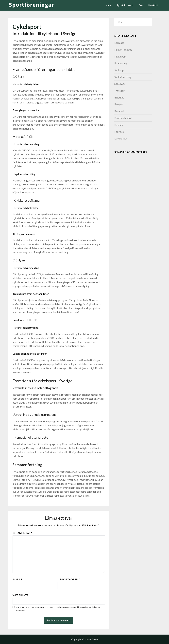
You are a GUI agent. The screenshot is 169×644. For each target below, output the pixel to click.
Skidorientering (123, 77)
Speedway (120, 84)
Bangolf (119, 104)
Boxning (119, 125)
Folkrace (119, 132)
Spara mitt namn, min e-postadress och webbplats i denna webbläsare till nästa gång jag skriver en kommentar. (58, 609)
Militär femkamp (123, 50)
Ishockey (119, 98)
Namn (18, 579)
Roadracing (121, 63)
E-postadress (70, 579)
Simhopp (119, 70)
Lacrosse (119, 43)
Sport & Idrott (125, 5)
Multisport (120, 57)
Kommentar (22, 533)
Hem (108, 5)
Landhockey (121, 138)
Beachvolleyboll (123, 118)
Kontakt (153, 5)
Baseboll (119, 111)
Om (141, 5)
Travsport (120, 91)
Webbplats (20, 595)
